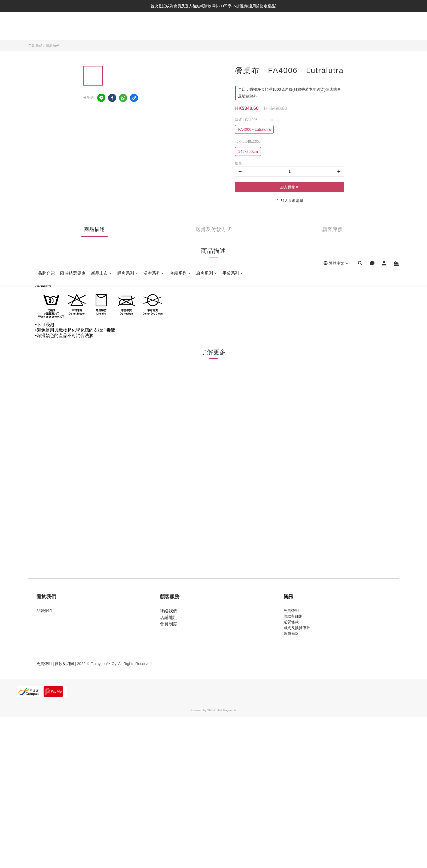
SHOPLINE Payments (222, 710)
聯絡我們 (169, 611)
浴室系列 (154, 28)
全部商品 (35, 45)
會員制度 (169, 624)
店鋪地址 (169, 617)
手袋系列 (233, 28)
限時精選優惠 (73, 28)
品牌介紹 (46, 28)
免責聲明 (291, 611)
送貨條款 (291, 622)
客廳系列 (180, 28)
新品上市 (101, 28)
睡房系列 (128, 28)
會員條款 (291, 633)
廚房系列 (207, 28)
